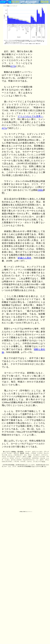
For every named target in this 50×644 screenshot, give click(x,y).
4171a (4, 128)
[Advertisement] (40, 71)
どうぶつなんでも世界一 (30, 116)
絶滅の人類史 (25, 258)
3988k (40, 190)
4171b (13, 66)
